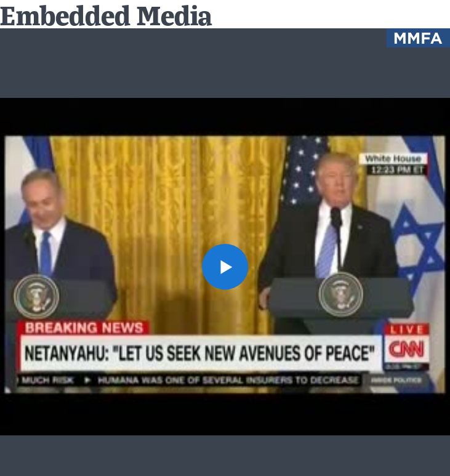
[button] (225, 267)
